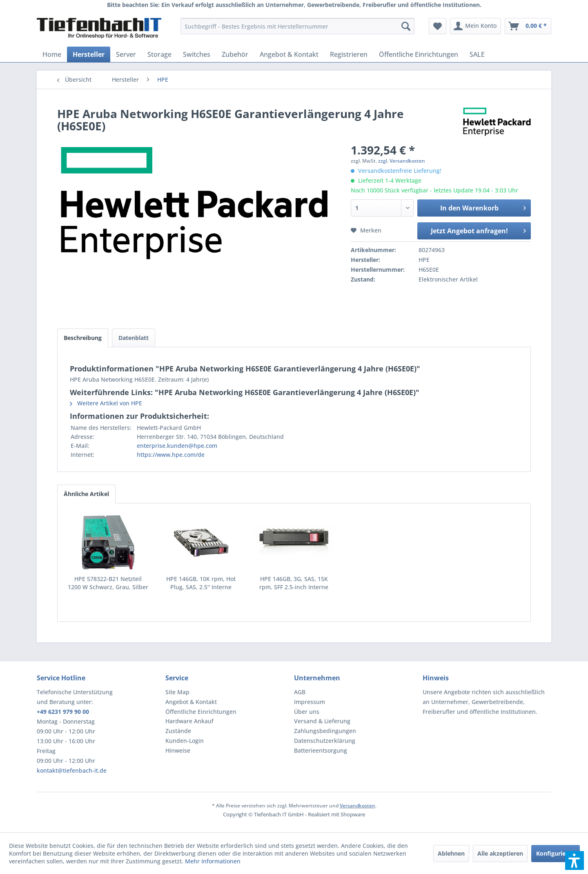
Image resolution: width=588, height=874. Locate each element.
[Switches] (197, 54)
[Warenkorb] (528, 26)
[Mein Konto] (476, 26)
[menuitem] (297, 26)
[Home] (52, 54)
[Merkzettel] (438, 26)
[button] (575, 861)
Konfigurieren (556, 853)
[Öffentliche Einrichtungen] (419, 54)
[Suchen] (406, 26)
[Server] (126, 54)
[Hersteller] (89, 54)
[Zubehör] (235, 54)
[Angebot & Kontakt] (289, 54)
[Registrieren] (349, 54)
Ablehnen (451, 853)
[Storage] (159, 54)
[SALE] (477, 54)
